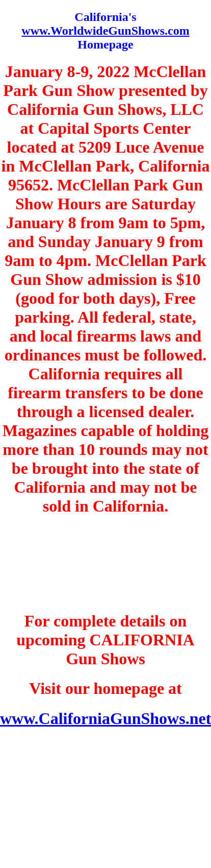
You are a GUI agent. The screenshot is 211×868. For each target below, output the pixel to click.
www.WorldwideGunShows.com (105, 31)
